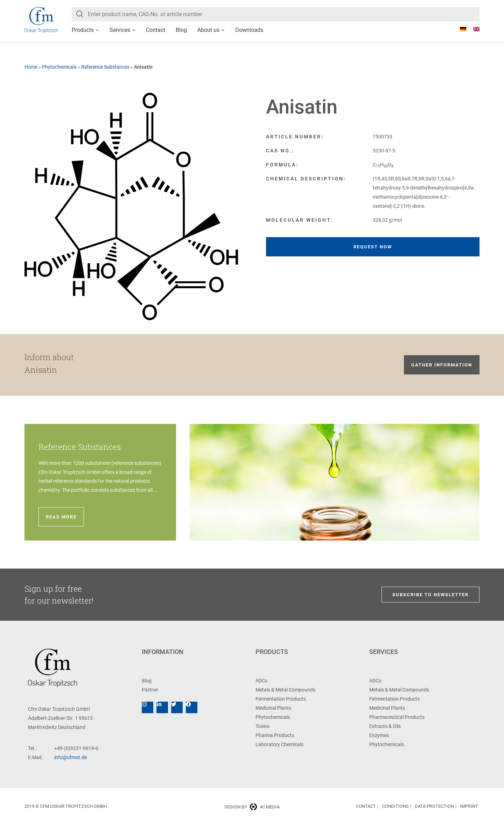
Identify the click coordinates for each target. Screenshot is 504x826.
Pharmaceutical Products (397, 717)
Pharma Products (275, 735)
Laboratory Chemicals (279, 744)
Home (31, 67)
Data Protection (434, 806)
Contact (156, 30)
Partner (150, 690)
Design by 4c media (252, 807)
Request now (373, 247)
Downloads (249, 30)
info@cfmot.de (71, 757)
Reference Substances (105, 67)
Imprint (469, 806)
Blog (181, 30)
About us (208, 30)
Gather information (442, 365)
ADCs (261, 681)
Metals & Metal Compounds (285, 690)
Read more (61, 517)
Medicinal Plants (273, 708)
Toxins (262, 726)
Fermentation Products (281, 699)
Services (120, 30)
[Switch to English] (473, 29)
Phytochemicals (59, 67)
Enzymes (379, 735)
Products (83, 30)
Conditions (395, 806)
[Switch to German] (460, 29)
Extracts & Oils (385, 726)
